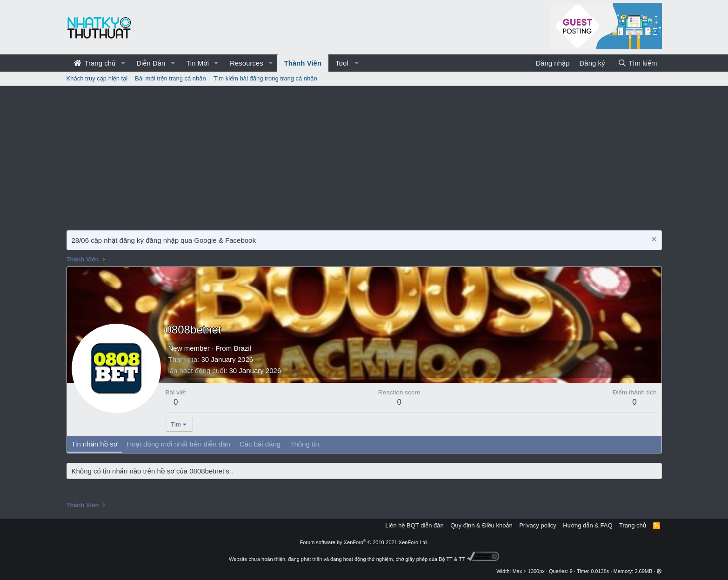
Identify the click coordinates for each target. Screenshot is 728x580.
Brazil (242, 348)
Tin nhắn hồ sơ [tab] (95, 444)
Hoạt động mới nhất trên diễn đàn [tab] (178, 444)
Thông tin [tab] (304, 444)
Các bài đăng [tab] (260, 444)
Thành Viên (303, 63)
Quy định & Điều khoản (481, 525)
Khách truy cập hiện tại (97, 78)
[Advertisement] (364, 156)
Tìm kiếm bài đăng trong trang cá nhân (265, 78)
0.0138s (600, 571)
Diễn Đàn (151, 63)
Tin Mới (197, 63)
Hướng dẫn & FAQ (588, 525)
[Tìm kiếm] (637, 63)
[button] (123, 63)
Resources (247, 63)
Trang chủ (95, 63)
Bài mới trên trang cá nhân (170, 78)
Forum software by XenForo (364, 542)
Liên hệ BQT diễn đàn (414, 525)
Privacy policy (538, 525)
